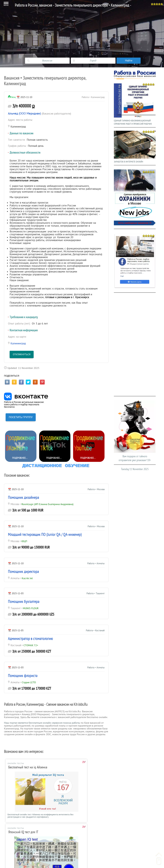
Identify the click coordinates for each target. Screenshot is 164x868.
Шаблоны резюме (30, 838)
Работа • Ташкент (95, 594)
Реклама (113, 843)
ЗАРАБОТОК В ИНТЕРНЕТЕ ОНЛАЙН (135, 146)
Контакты (114, 838)
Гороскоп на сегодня (120, 827)
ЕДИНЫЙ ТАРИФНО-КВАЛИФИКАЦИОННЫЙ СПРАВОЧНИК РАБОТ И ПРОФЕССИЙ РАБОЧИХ (135, 103)
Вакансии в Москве (31, 832)
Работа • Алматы (96, 564)
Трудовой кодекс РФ (76, 838)
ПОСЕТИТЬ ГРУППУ (21, 417)
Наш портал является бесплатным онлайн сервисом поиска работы (42, 723)
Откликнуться (22, 354)
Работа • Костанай (95, 631)
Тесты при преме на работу (80, 827)
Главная (25, 827)
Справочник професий (77, 832)
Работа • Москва (96, 489)
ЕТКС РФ (69, 843)
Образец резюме (29, 843)
